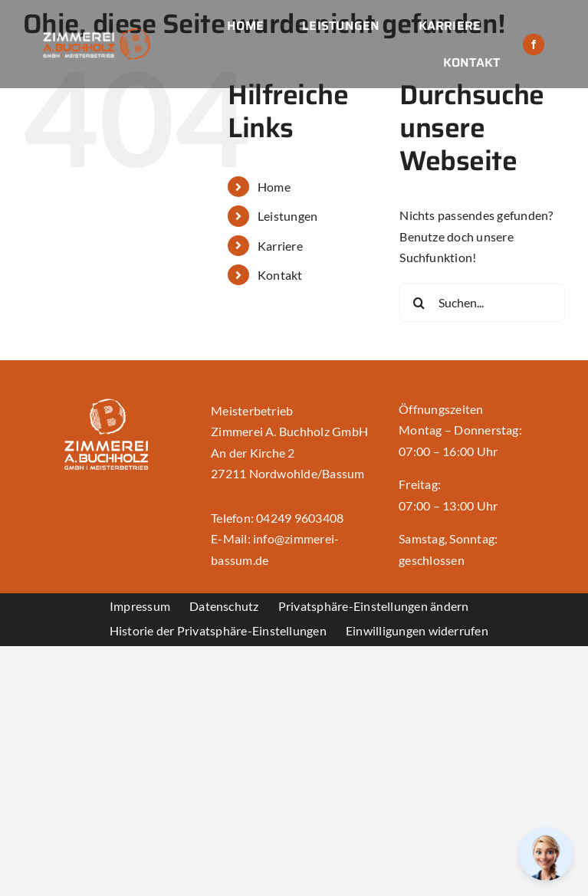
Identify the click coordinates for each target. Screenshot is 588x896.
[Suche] (419, 303)
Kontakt (280, 275)
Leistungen (287, 216)
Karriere (280, 246)
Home (274, 187)
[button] (374, 606)
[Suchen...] (482, 303)
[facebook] (534, 44)
